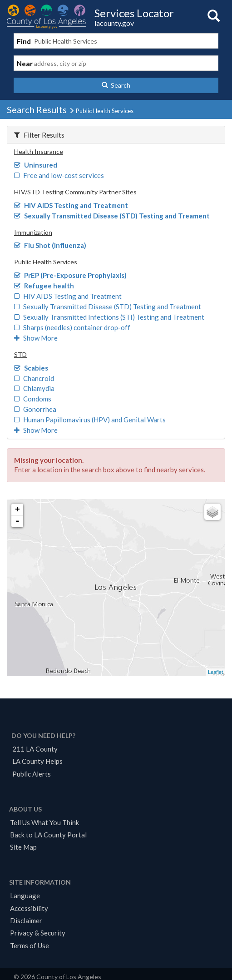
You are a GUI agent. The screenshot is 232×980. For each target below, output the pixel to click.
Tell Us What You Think (44, 822)
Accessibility (29, 908)
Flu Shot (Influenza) (50, 245)
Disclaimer (26, 921)
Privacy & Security (38, 933)
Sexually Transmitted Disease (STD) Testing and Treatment (108, 307)
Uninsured (36, 165)
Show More (36, 338)
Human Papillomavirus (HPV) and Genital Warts (90, 420)
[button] (116, 85)
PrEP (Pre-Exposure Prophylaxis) (70, 275)
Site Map (23, 847)
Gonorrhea (35, 409)
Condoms (33, 399)
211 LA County (35, 749)
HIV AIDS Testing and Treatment (71, 205)
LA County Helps (37, 761)
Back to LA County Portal (48, 835)
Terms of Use (30, 945)
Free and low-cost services (59, 175)
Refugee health (44, 286)
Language (25, 896)
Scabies (31, 368)
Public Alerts (32, 774)
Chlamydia (34, 388)
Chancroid (34, 378)
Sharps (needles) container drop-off (72, 327)
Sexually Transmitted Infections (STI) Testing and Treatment (109, 317)
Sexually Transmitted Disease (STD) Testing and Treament (112, 216)
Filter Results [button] (39, 135)
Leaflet (215, 672)
